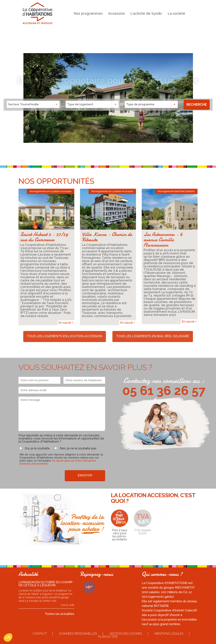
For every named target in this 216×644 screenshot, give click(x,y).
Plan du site (108, 637)
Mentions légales (169, 634)
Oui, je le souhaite (37, 448)
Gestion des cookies (126, 634)
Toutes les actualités (60, 614)
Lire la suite (68, 605)
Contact (40, 634)
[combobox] (37, 104)
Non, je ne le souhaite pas (78, 448)
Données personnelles (78, 634)
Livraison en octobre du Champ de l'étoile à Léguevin (46, 584)
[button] (8, 638)
